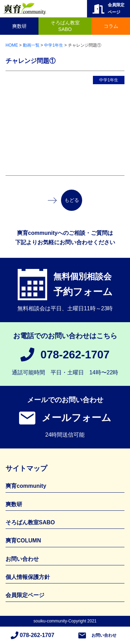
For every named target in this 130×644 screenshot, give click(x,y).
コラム (111, 26)
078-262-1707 (75, 355)
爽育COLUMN (23, 540)
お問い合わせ (104, 635)
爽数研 (19, 26)
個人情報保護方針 (28, 577)
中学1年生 (109, 80)
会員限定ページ (25, 595)
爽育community (26, 486)
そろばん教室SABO (65, 26)
